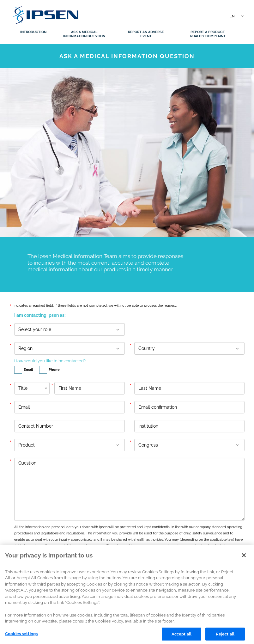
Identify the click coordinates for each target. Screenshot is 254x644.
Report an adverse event (146, 34)
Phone (49, 369)
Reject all (225, 637)
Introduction (33, 32)
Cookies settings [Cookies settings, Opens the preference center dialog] (21, 637)
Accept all (181, 637)
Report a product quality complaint (208, 34)
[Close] (244, 558)
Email (24, 369)
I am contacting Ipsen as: (40, 315)
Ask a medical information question (84, 34)
